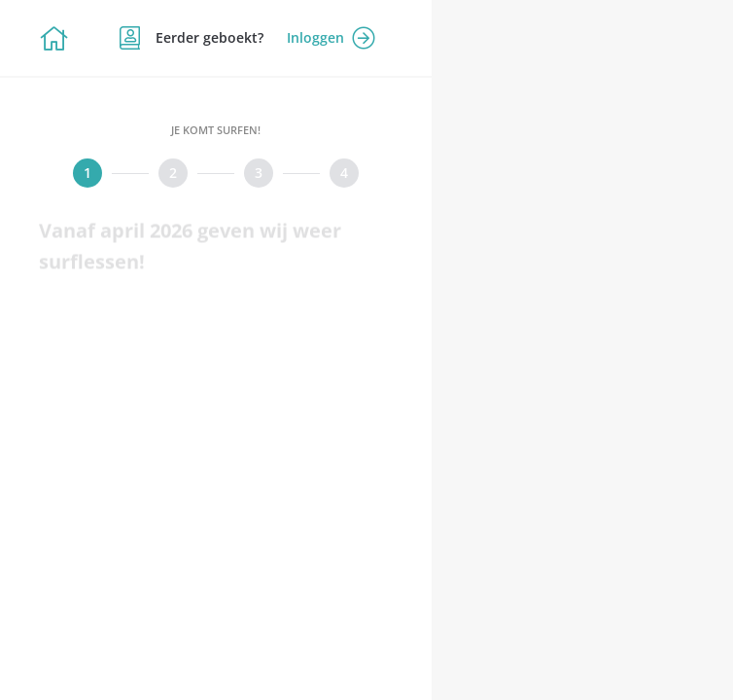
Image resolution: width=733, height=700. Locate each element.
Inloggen (331, 38)
